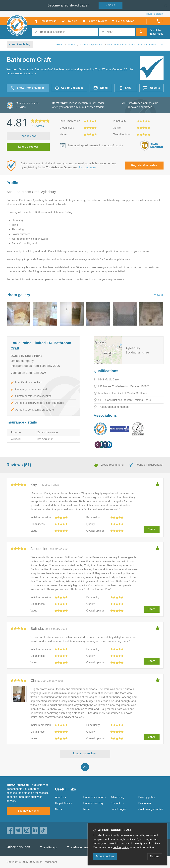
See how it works (28, 811)
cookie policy (121, 847)
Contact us (117, 803)
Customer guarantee (151, 809)
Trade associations (94, 797)
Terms (87, 809)
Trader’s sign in (155, 14)
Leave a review (28, 147)
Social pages (118, 809)
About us (61, 797)
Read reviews (28, 136)
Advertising (117, 797)
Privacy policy (147, 797)
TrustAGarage (49, 847)
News (59, 809)
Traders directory (93, 803)
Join (111, 5)
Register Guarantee (144, 165)
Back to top (85, 767)
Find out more (87, 167)
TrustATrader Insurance (81, 847)
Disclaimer (145, 803)
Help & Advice (64, 803)
